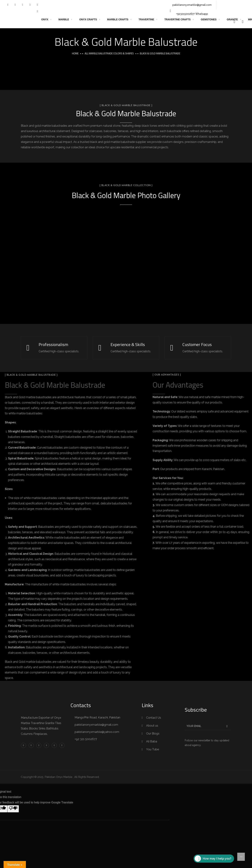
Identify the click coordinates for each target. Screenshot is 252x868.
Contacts (81, 705)
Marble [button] (64, 19)
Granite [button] (232, 19)
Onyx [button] (45, 19)
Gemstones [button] (209, 19)
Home (75, 53)
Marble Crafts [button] (118, 19)
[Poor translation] (13, 809)
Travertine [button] (146, 19)
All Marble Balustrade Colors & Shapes (109, 53)
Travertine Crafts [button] (177, 19)
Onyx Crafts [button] (88, 19)
